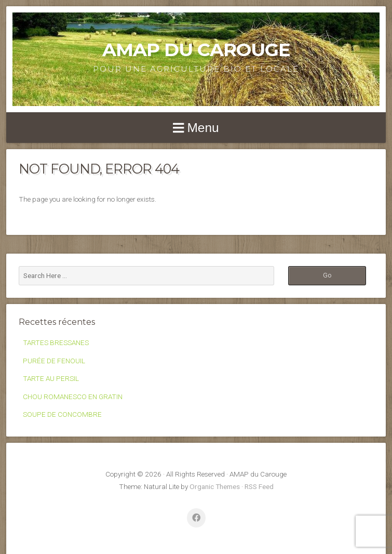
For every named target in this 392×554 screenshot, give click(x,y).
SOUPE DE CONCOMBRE (62, 414)
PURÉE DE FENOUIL (54, 361)
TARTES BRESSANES (56, 342)
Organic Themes (215, 486)
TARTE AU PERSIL (51, 378)
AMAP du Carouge (196, 50)
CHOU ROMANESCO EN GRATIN (73, 397)
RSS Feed (259, 486)
